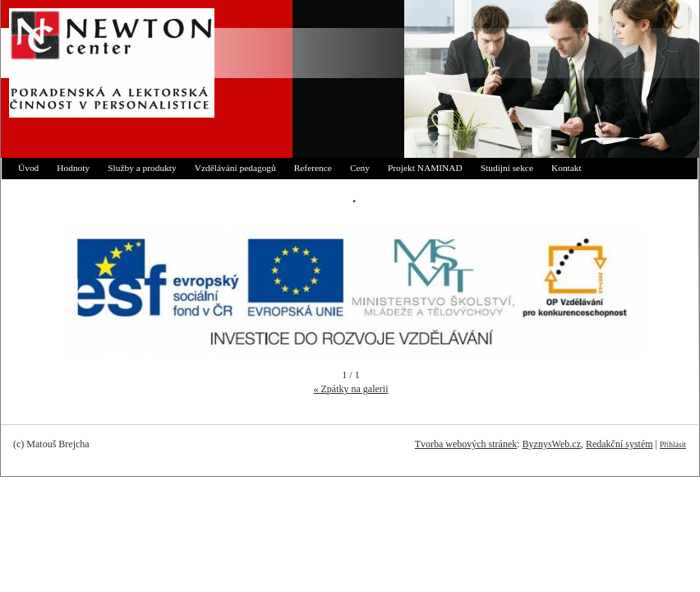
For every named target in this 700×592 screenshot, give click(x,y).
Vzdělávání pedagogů (235, 168)
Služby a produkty (142, 168)
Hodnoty (73, 168)
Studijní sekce (507, 168)
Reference (313, 168)
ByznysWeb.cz (552, 444)
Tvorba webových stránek (466, 444)
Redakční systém (619, 444)
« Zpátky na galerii (351, 389)
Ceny (360, 168)
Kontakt (566, 168)
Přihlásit (673, 444)
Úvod (28, 168)
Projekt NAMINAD (425, 168)
